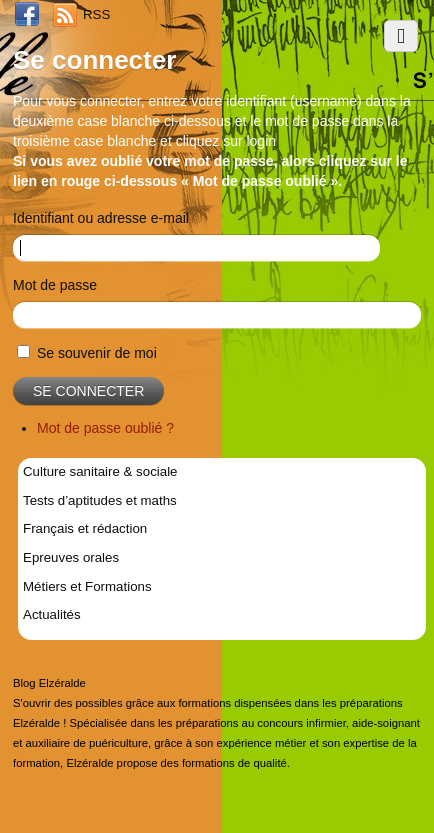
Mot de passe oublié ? (105, 428)
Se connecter (88, 391)
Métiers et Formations (87, 586)
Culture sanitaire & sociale (100, 471)
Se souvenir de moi (97, 353)
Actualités (52, 614)
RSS (96, 14)
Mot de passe (55, 285)
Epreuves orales (71, 557)
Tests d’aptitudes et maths (100, 500)
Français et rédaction (85, 528)
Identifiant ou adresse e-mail (101, 218)
